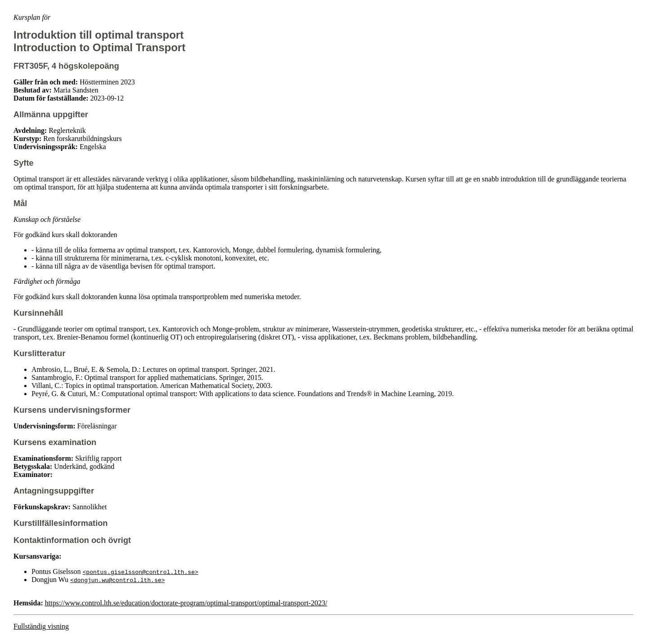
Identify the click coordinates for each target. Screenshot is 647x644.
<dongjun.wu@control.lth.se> (117, 580)
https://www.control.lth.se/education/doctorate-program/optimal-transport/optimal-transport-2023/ (186, 603)
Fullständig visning (41, 626)
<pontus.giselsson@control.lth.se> (140, 572)
